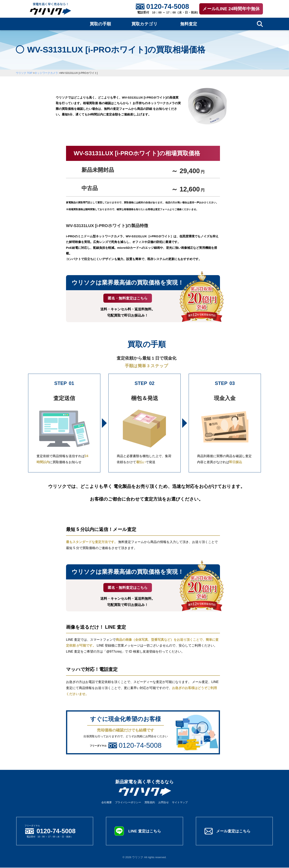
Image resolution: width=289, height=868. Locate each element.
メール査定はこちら (234, 831)
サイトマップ (180, 803)
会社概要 (107, 803)
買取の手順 (100, 24)
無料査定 (189, 24)
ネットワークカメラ (46, 73)
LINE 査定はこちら (145, 831)
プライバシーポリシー (128, 803)
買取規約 (150, 803)
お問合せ (164, 803)
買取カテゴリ (144, 24)
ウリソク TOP (24, 73)
